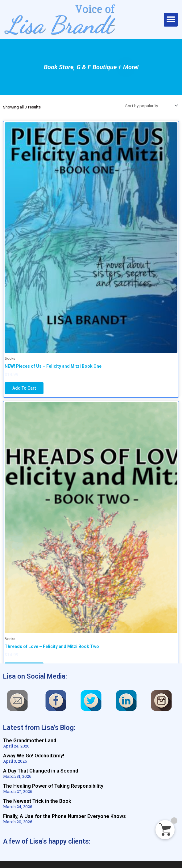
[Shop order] (150, 106)
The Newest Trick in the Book (37, 801)
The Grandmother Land (30, 741)
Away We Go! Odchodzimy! (34, 756)
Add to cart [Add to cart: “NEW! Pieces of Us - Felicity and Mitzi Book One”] (24, 388)
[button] (171, 20)
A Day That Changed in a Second (41, 771)
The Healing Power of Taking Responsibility (53, 786)
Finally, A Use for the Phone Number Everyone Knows (64, 816)
